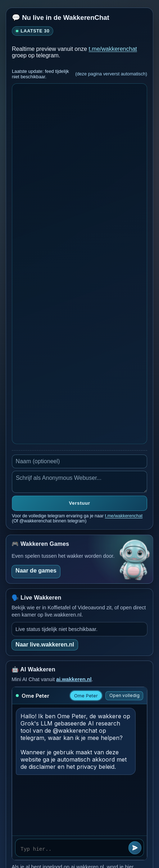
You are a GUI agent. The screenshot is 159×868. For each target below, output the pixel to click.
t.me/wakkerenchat (113, 49)
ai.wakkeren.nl (74, 679)
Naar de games (36, 571)
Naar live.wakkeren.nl (45, 645)
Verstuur (80, 503)
